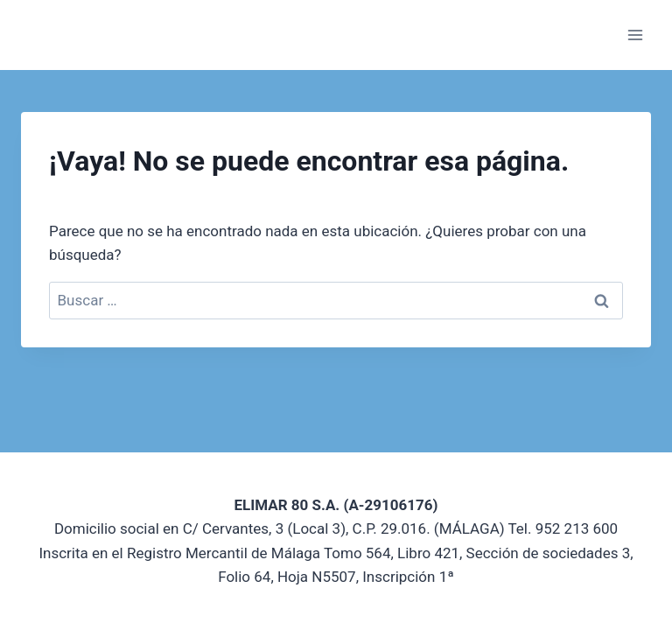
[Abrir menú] (635, 35)
